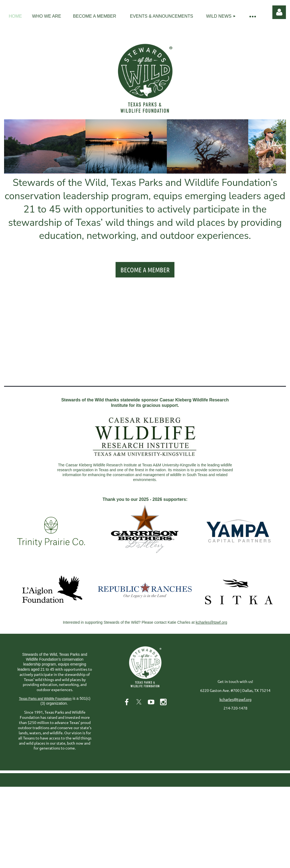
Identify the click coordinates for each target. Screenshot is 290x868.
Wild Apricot (221, 780)
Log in (279, 12)
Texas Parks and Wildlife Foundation (45, 699)
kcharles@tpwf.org (211, 622)
